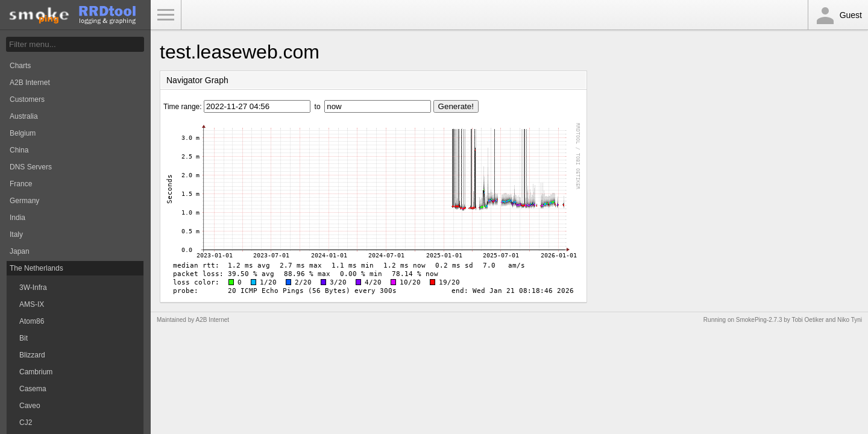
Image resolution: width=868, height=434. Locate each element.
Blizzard (32, 355)
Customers (27, 99)
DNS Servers (31, 167)
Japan (20, 251)
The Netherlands (36, 268)
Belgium (23, 133)
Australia (24, 116)
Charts (20, 66)
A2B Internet (30, 83)
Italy (16, 234)
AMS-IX (32, 304)
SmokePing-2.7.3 (759, 320)
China (19, 150)
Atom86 (32, 321)
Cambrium (36, 372)
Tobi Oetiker (807, 320)
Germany (24, 201)
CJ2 (26, 423)
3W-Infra (33, 288)
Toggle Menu (166, 15)
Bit (24, 338)
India (17, 218)
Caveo (30, 406)
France (21, 184)
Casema (33, 389)
